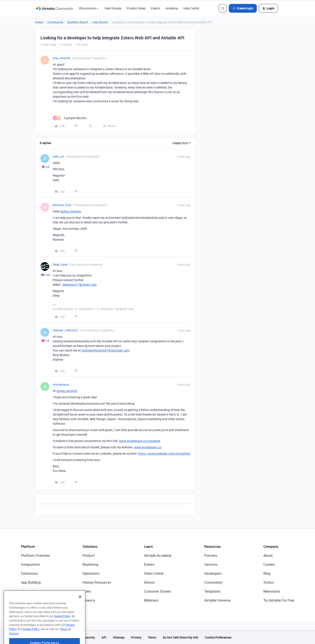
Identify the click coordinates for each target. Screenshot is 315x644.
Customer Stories (157, 591)
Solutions (90, 547)
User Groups (113, 8)
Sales (87, 591)
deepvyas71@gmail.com (80, 285)
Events (156, 8)
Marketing (90, 564)
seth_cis (58, 156)
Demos (149, 582)
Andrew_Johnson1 (66, 330)
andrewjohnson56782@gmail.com (106, 350)
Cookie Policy (62, 630)
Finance (89, 600)
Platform (28, 547)
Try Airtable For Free (279, 600)
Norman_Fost (62, 205)
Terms (152, 637)
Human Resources (97, 582)
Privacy (136, 637)
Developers (213, 573)
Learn (148, 547)
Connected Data (34, 600)
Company (271, 547)
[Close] (80, 610)
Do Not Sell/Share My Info (181, 637)
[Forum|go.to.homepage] (54, 8)
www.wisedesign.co (148, 447)
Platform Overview (35, 555)
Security (89, 637)
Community (55, 22)
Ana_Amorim (62, 58)
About (268, 555)
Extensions (30, 573)
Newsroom (272, 591)
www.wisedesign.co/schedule (140, 441)
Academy (172, 8)
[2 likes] (70, 118)
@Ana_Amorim (71, 211)
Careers (269, 564)
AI (23, 591)
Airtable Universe (217, 600)
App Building (31, 582)
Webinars (151, 600)
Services (211, 564)
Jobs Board (100, 22)
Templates (212, 591)
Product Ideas (136, 8)
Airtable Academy (158, 555)
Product (89, 555)
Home (39, 22)
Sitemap (119, 637)
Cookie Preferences (218, 637)
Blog (267, 573)
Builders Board (78, 22)
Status (269, 582)
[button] (243, 8)
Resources (213, 547)
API (104, 637)
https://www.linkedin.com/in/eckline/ (164, 453)
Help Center (191, 8)
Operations (91, 573)
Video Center (154, 573)
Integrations (31, 564)
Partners (211, 555)
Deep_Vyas (60, 264)
